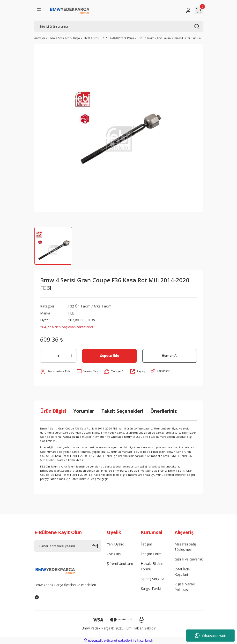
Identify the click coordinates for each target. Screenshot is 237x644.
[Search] (118, 26)
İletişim (146, 544)
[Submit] (97, 546)
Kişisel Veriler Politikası (185, 587)
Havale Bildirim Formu (153, 566)
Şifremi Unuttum (120, 563)
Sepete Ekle (110, 356)
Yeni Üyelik (115, 544)
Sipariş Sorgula (152, 579)
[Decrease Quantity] (45, 356)
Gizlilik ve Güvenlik (189, 559)
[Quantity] (58, 356)
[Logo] (70, 10)
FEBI (72, 313)
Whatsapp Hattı (211, 636)
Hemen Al (170, 356)
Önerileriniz (164, 411)
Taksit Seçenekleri (122, 411)
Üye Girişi (114, 554)
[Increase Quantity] (71, 356)
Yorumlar (84, 411)
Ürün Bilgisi (53, 411)
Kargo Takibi (151, 588)
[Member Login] (188, 10)
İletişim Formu (152, 554)
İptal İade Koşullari (182, 572)
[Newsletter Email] (68, 546)
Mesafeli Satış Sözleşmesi (186, 547)
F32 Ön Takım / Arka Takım (90, 306)
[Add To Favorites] (55, 371)
